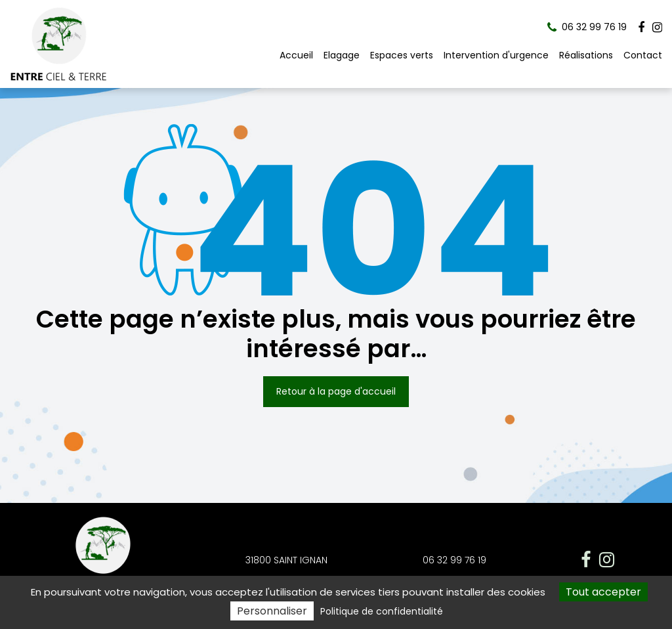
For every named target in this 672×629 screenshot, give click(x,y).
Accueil (296, 55)
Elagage (342, 55)
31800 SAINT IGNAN (286, 560)
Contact (643, 55)
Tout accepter (603, 592)
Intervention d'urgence (496, 55)
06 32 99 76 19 (454, 560)
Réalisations (586, 55)
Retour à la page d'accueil (336, 391)
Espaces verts (402, 55)
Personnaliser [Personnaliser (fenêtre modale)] (272, 611)
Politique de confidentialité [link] (382, 611)
